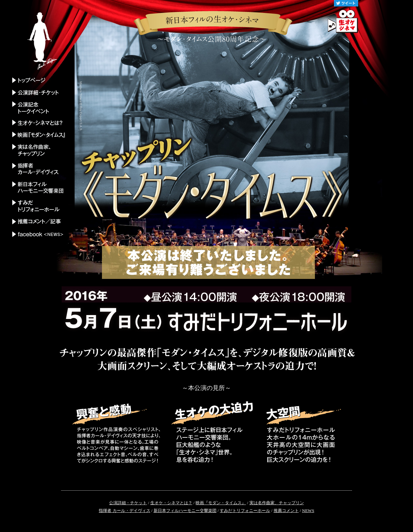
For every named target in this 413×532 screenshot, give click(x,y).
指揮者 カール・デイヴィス (124, 511)
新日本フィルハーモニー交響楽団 (185, 511)
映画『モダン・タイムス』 (221, 503)
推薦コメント (286, 511)
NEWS (308, 511)
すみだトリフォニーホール (245, 511)
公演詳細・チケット (128, 503)
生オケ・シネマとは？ (171, 503)
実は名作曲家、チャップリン (277, 503)
